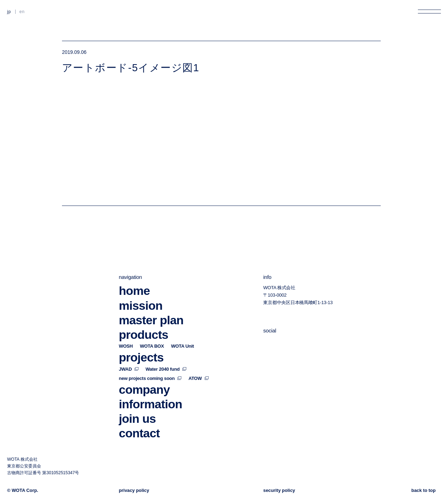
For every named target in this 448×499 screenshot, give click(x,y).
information (151, 394)
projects (141, 347)
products (144, 324)
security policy (279, 490)
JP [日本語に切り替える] (9, 12)
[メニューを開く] (429, 12)
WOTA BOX (152, 336)
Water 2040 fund (166, 359)
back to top (424, 490)
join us (137, 408)
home (135, 280)
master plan (151, 310)
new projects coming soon (150, 368)
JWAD (129, 359)
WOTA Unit (183, 336)
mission (141, 295)
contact (140, 423)
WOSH (126, 336)
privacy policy (134, 490)
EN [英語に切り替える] (22, 12)
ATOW (198, 368)
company (144, 379)
